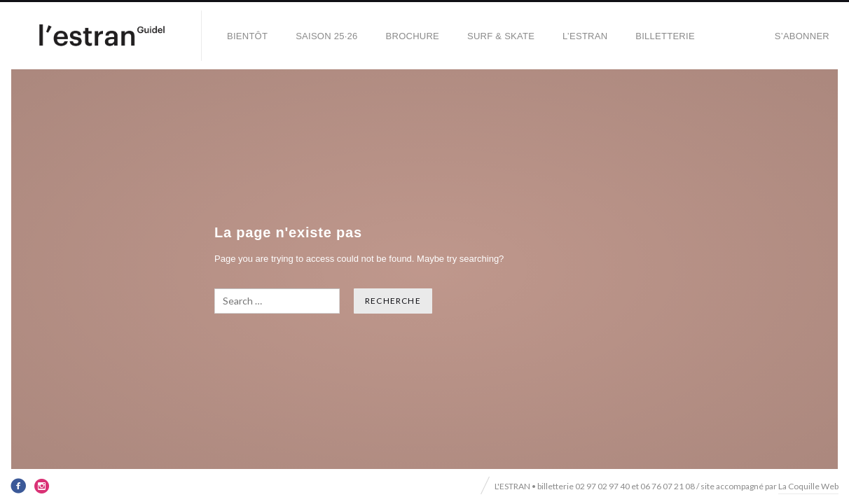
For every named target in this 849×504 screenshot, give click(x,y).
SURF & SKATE (501, 36)
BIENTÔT (247, 36)
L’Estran (585, 36)
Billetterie (665, 36)
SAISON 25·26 (326, 36)
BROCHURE (413, 36)
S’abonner (802, 36)
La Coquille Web (808, 486)
